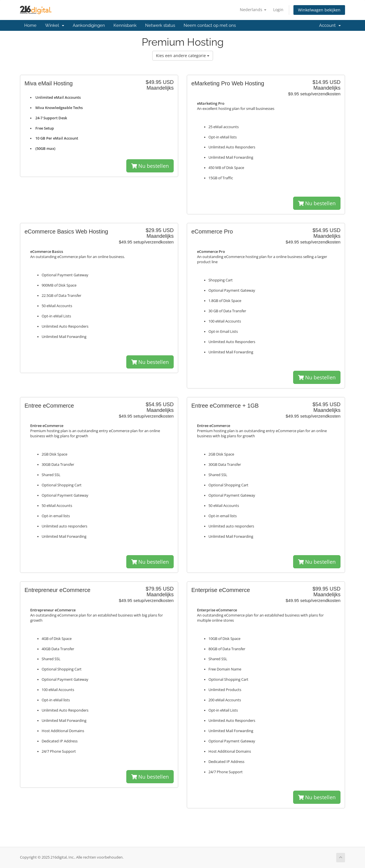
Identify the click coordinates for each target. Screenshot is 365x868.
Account (330, 25)
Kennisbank (125, 25)
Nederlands (253, 10)
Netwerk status (160, 25)
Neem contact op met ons (210, 25)
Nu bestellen (150, 166)
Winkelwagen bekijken (319, 10)
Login (278, 10)
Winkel (55, 25)
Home (30, 25)
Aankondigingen (89, 25)
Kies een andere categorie (183, 56)
